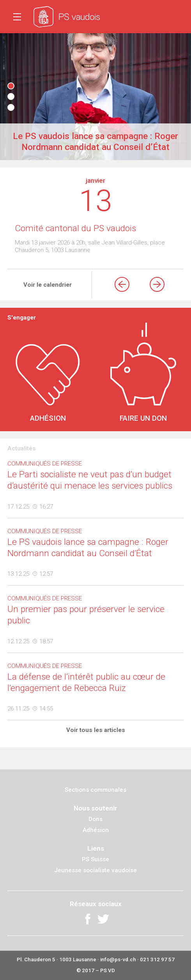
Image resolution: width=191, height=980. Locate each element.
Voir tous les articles (96, 730)
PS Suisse (95, 859)
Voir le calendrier (48, 285)
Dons (95, 819)
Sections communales (95, 790)
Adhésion (96, 830)
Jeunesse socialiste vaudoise (95, 870)
